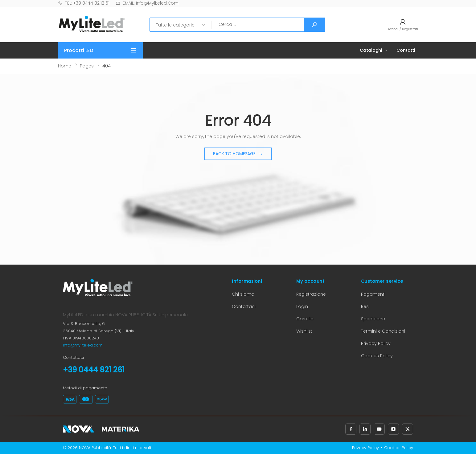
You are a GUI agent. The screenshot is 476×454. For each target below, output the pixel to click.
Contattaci (244, 306)
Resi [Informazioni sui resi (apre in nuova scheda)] (365, 306)
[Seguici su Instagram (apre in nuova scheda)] (393, 429)
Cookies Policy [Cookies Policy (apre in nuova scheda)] (377, 356)
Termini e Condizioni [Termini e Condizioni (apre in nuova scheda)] (383, 331)
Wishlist (304, 331)
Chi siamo (243, 294)
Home (65, 66)
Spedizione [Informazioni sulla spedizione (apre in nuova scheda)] (373, 319)
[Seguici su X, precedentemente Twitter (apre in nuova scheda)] (408, 429)
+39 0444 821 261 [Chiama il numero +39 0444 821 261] (94, 370)
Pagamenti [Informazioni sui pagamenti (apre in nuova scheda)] (373, 294)
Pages (87, 66)
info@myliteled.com (83, 345)
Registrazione (311, 294)
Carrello (305, 319)
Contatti (406, 50)
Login (302, 306)
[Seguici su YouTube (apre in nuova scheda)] (379, 429)
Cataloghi (371, 50)
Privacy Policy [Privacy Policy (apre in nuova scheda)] (376, 343)
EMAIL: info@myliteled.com (147, 3)
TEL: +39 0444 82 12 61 (84, 3)
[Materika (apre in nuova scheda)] (121, 429)
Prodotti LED (79, 50)
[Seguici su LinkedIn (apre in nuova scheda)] (365, 429)
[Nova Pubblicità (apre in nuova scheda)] (79, 429)
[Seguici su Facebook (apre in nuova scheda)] (351, 429)
